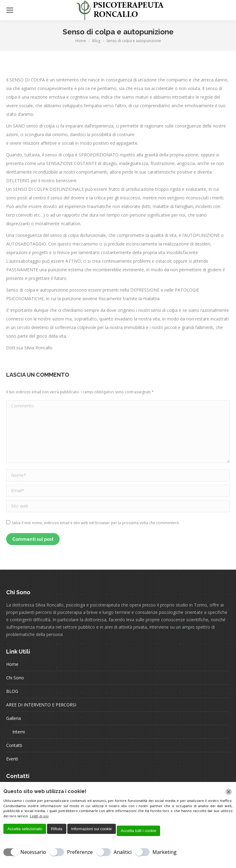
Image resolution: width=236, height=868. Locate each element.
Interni (19, 732)
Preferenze (80, 852)
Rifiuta (57, 829)
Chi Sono (15, 678)
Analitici (123, 852)
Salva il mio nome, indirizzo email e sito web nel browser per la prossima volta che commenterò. (96, 523)
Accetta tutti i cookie (139, 831)
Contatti (14, 745)
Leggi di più (39, 816)
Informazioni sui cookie (92, 829)
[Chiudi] (229, 792)
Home (12, 664)
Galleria (14, 718)
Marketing (165, 852)
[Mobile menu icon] (10, 10)
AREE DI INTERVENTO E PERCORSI (41, 705)
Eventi (12, 759)
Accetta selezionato (25, 829)
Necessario (33, 852)
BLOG (12, 691)
